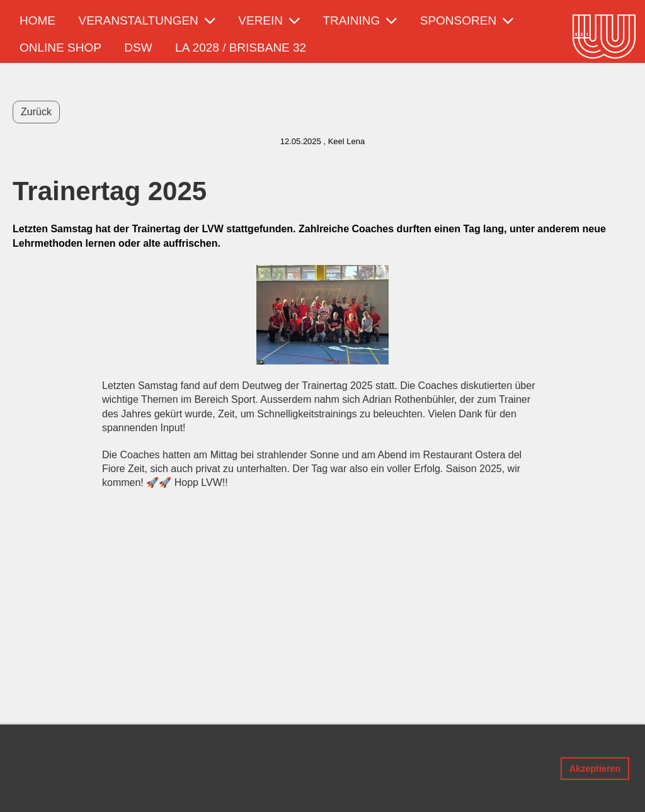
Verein (269, 20)
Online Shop (60, 48)
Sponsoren (467, 20)
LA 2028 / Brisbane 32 (241, 48)
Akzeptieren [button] (595, 769)
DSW (138, 48)
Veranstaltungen (146, 20)
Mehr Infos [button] (392, 794)
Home (37, 20)
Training (360, 20)
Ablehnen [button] (527, 769)
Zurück (36, 112)
